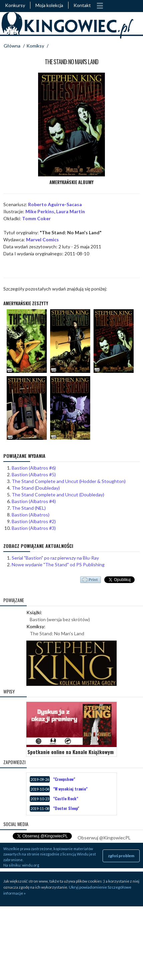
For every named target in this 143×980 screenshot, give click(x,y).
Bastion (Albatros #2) (34, 521)
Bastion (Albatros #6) (34, 468)
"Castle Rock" (66, 798)
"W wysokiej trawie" (70, 789)
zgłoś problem (121, 856)
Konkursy (15, 5)
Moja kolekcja (49, 5)
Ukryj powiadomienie (88, 887)
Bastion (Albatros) (31, 515)
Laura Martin (70, 211)
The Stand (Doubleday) (36, 488)
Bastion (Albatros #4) (34, 501)
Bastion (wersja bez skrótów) (60, 619)
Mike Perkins (40, 211)
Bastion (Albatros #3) (34, 528)
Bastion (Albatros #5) (34, 474)
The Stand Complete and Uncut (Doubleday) (58, 495)
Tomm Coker (36, 218)
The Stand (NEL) (29, 508)
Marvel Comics (42, 239)
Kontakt (82, 5)
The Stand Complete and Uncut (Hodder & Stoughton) (69, 481)
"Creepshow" (64, 779)
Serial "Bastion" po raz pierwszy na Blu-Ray (55, 558)
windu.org (31, 865)
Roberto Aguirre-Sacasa (55, 204)
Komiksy (35, 46)
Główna (12, 46)
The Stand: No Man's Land (57, 633)
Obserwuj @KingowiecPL (104, 838)
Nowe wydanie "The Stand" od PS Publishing (58, 564)
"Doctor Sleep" (66, 808)
